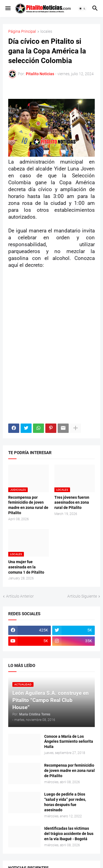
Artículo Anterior (20, 596)
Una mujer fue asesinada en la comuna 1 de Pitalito (26, 567)
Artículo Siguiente (82, 596)
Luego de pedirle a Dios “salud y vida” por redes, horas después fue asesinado (65, 802)
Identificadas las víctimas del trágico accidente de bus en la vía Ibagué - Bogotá (69, 834)
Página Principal (22, 32)
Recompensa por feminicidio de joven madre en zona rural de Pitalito (28, 505)
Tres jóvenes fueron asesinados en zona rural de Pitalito (72, 503)
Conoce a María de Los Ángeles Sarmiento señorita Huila (69, 742)
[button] (8, 9)
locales (46, 32)
